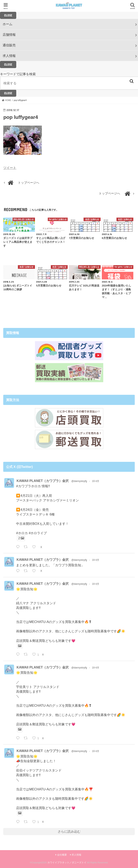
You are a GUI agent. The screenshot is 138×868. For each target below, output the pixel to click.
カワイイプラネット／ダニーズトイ (67, 863)
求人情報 (9, 56)
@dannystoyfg (79, 481)
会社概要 (62, 855)
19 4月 (95, 481)
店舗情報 (9, 35)
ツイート (10, 168)
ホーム (8, 24)
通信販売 (9, 45)
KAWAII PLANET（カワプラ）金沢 (43, 481)
